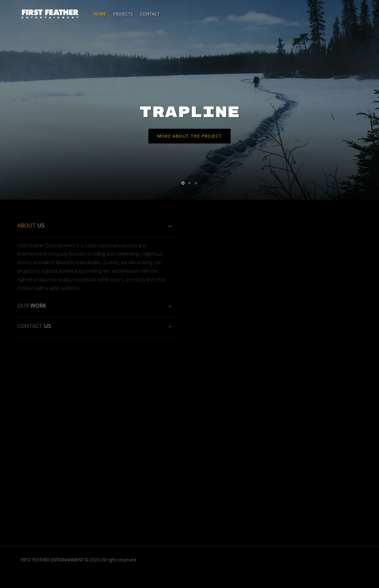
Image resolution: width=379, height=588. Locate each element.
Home (100, 14)
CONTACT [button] (29, 326)
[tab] (90, 227)
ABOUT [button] (26, 225)
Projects (123, 14)
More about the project (190, 136)
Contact (150, 14)
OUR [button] (27, 306)
